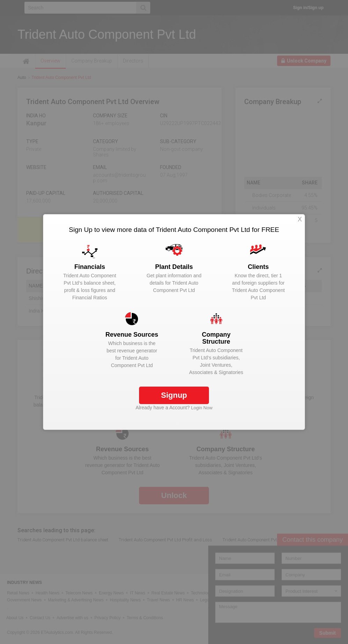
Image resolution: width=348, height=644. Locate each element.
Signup (174, 395)
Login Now (202, 408)
